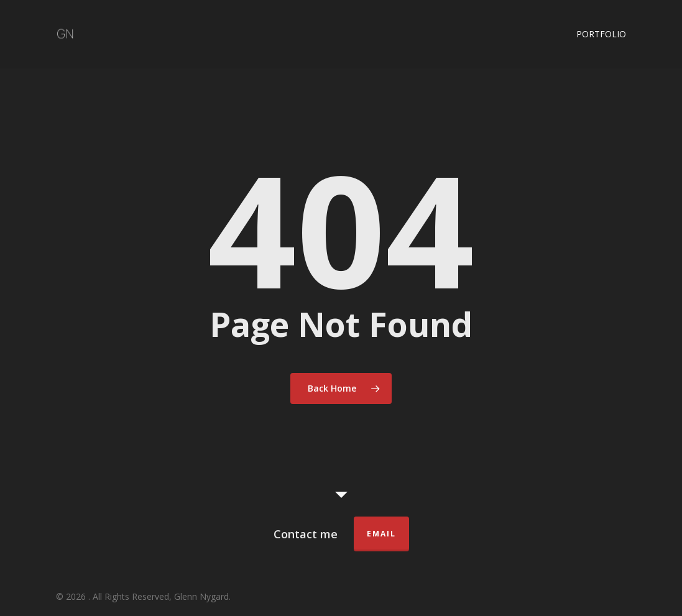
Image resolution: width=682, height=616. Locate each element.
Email (381, 534)
